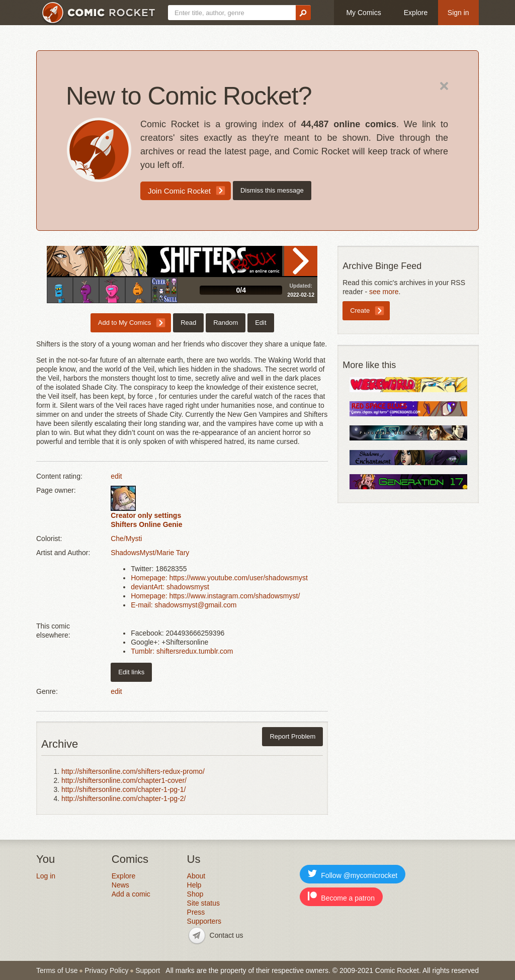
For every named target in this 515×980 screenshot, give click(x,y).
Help (194, 885)
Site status (203, 903)
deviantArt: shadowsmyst (170, 587)
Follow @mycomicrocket (353, 874)
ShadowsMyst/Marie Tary (150, 553)
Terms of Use (57, 970)
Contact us (227, 935)
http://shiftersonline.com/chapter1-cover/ (124, 780)
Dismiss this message (272, 190)
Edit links (131, 672)
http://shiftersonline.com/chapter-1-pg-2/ (123, 798)
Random (226, 323)
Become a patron (341, 897)
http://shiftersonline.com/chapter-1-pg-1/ (123, 789)
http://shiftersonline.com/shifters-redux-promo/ (133, 771)
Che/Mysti (126, 539)
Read (301, 261)
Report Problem (292, 736)
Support (148, 970)
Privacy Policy (106, 970)
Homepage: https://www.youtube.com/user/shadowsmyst (219, 578)
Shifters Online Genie (146, 524)
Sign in (458, 13)
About (196, 876)
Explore (416, 13)
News (120, 885)
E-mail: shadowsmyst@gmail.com (184, 605)
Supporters (204, 921)
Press (196, 912)
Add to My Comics (124, 323)
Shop (195, 894)
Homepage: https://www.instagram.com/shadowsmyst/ (215, 596)
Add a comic (131, 894)
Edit (261, 323)
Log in (46, 876)
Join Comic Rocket (179, 191)
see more (384, 292)
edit (116, 476)
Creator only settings (146, 515)
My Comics (363, 13)
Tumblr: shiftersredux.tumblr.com (182, 651)
